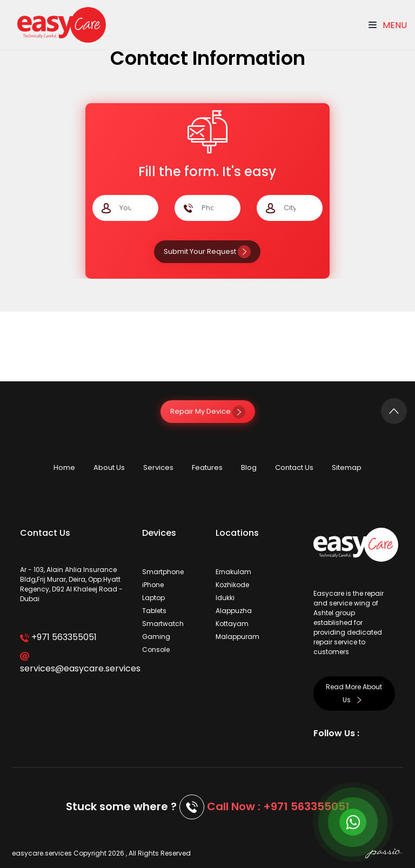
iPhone (153, 585)
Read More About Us (354, 693)
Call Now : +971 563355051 (278, 806)
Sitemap (347, 467)
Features (207, 467)
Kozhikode (232, 585)
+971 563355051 (58, 637)
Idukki (225, 598)
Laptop (153, 598)
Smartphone (163, 572)
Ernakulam (233, 572)
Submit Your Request (207, 251)
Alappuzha (234, 611)
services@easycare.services (73, 664)
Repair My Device (208, 411)
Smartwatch (163, 624)
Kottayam (232, 624)
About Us (109, 467)
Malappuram (237, 637)
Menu (388, 25)
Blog (249, 467)
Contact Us (294, 467)
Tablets (154, 611)
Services (158, 467)
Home (64, 467)
